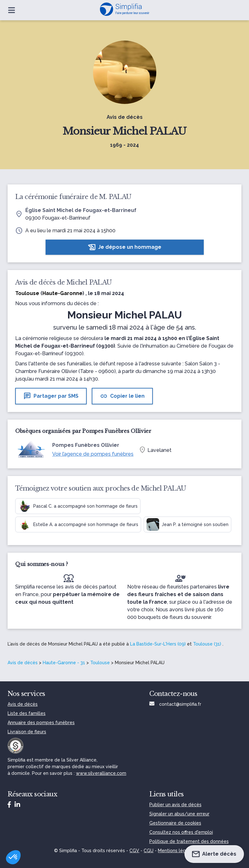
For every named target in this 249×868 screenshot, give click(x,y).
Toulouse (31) (207, 644)
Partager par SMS (51, 396)
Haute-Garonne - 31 (64, 663)
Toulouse (100, 663)
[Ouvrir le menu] (12, 10)
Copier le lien (122, 396)
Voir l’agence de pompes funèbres (93, 454)
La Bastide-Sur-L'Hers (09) (158, 644)
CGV (134, 851)
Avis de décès (23, 663)
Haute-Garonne (62, 293)
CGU (149, 851)
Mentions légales (176, 851)
